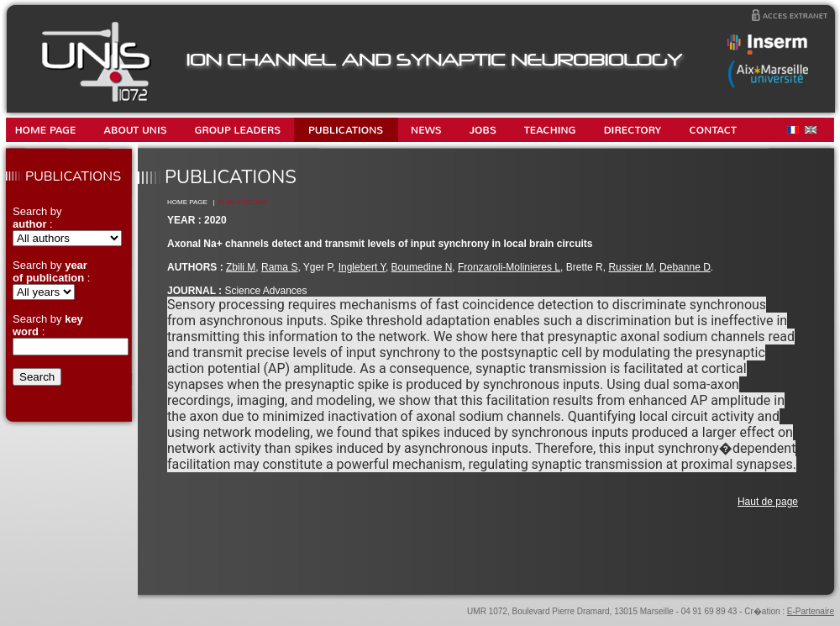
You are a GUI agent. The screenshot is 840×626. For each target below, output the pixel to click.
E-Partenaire (811, 611)
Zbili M (241, 267)
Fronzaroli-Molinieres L (509, 267)
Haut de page (768, 502)
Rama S (279, 267)
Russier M (631, 267)
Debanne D (685, 267)
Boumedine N (422, 267)
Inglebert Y (362, 267)
